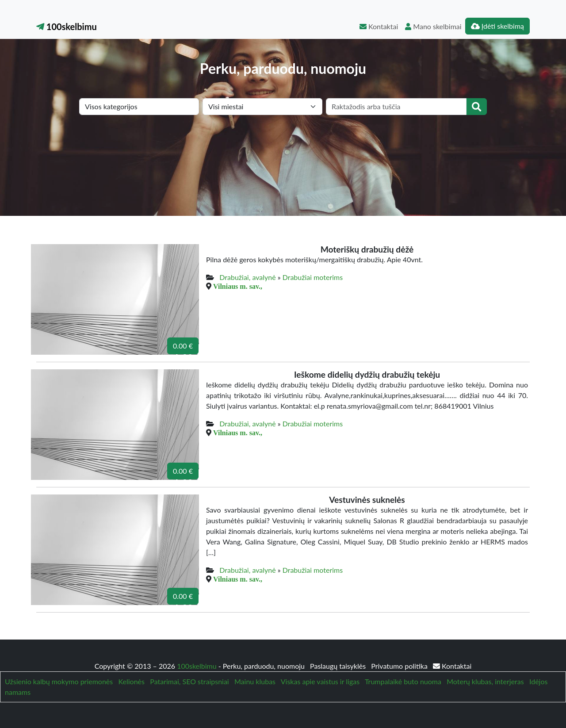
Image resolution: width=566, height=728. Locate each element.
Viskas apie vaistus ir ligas (320, 681)
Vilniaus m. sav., (238, 286)
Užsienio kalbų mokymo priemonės (59, 681)
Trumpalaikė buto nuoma (403, 681)
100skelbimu (67, 27)
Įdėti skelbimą (497, 26)
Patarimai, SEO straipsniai (189, 681)
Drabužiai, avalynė (247, 277)
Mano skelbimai (433, 26)
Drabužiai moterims (313, 277)
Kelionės (132, 681)
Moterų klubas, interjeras (485, 681)
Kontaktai (379, 26)
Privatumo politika (400, 666)
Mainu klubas (255, 681)
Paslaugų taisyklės (339, 666)
